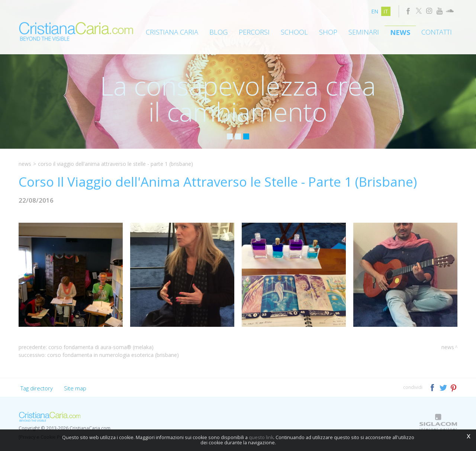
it (386, 11)
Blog (218, 32)
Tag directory (37, 388)
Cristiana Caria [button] (172, 32)
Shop (328, 32)
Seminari (364, 32)
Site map (75, 388)
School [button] (294, 32)
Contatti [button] (437, 32)
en (375, 11)
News (400, 32)
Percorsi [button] (254, 32)
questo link (261, 437)
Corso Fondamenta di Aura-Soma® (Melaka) (101, 347)
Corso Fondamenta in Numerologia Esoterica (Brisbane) (113, 355)
